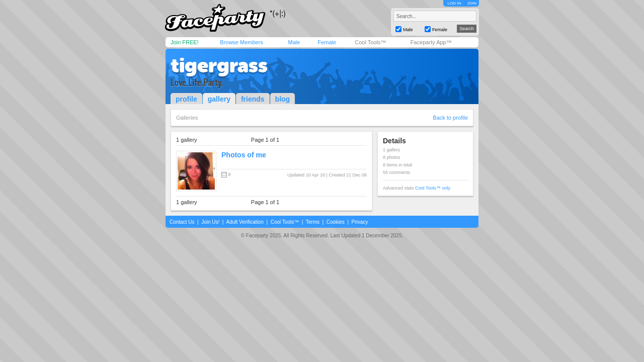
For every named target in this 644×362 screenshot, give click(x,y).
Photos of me (244, 155)
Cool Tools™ (370, 42)
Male (294, 42)
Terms (313, 222)
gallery (219, 99)
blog (283, 99)
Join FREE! (185, 42)
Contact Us (182, 222)
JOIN (472, 3)
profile (186, 99)
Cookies (336, 222)
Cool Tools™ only (433, 188)
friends (253, 99)
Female (327, 42)
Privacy (360, 222)
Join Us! (210, 222)
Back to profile (450, 118)
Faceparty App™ (431, 42)
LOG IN (454, 3)
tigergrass (219, 65)
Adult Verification (245, 222)
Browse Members (242, 42)
